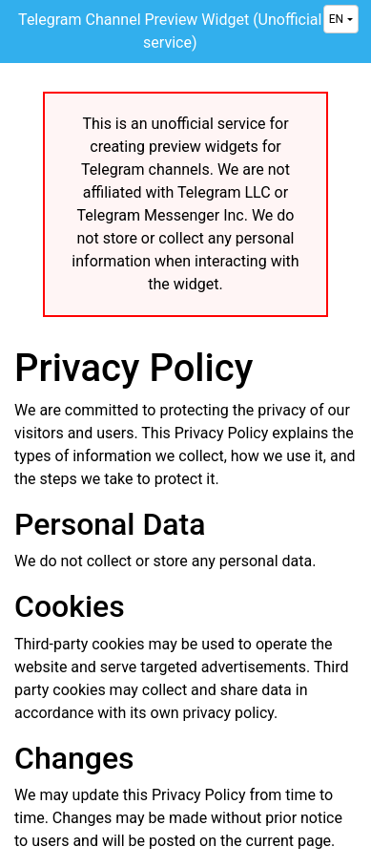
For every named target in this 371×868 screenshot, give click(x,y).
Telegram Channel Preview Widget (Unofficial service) (170, 31)
